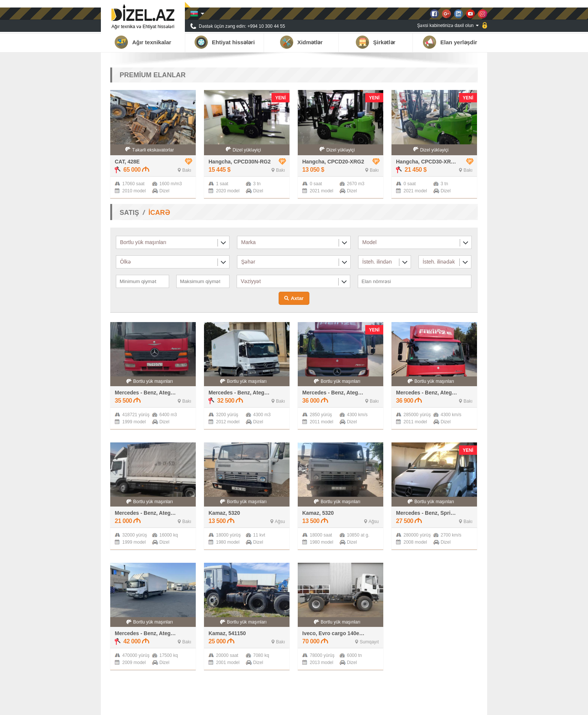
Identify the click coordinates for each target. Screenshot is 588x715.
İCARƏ (159, 213)
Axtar (297, 298)
